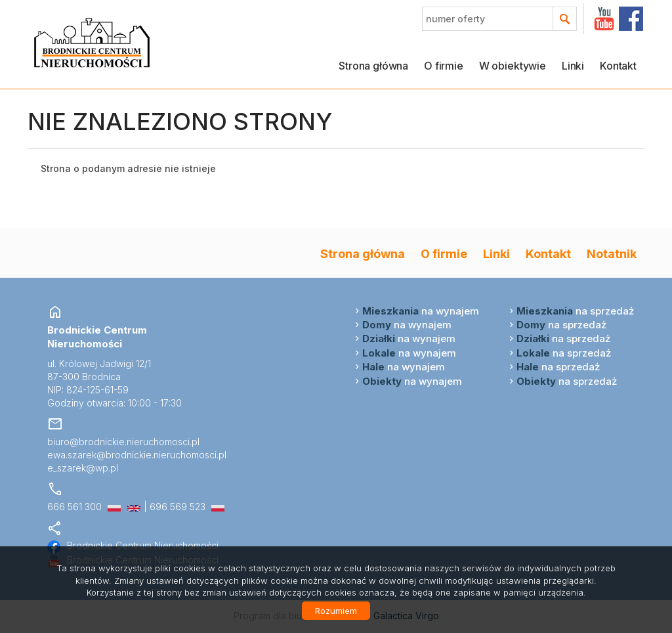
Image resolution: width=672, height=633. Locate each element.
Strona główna (373, 66)
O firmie (444, 66)
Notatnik (612, 253)
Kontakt (618, 66)
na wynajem (421, 311)
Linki (573, 66)
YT (604, 19)
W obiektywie (513, 66)
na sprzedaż (575, 311)
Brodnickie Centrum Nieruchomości (133, 545)
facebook (631, 19)
